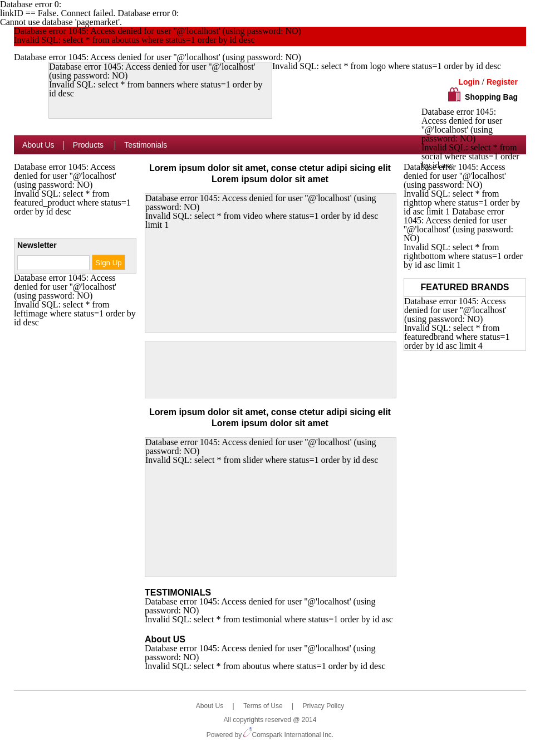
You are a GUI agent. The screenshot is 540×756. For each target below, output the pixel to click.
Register (502, 82)
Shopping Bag (491, 97)
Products (89, 145)
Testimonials (146, 145)
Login (469, 82)
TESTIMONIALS (178, 592)
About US (165, 639)
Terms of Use (263, 706)
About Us (38, 145)
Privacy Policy (323, 706)
